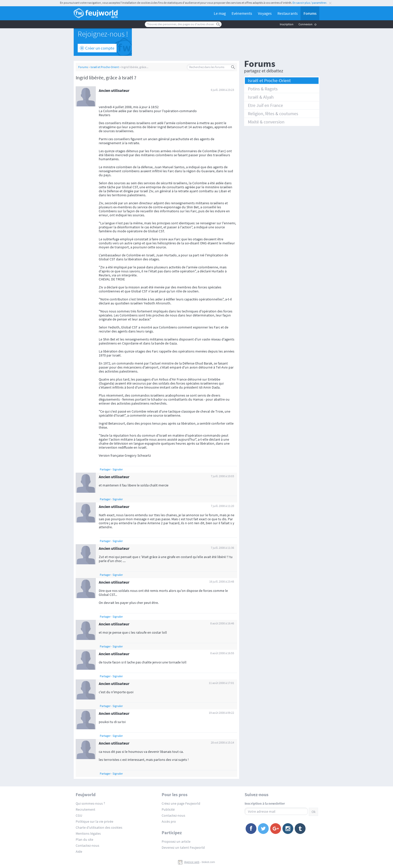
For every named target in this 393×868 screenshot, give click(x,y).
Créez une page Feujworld (181, 803)
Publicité (168, 809)
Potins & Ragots (263, 89)
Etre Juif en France (265, 105)
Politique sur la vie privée (94, 821)
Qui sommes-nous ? (90, 803)
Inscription (287, 24)
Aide (79, 851)
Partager (105, 469)
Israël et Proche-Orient (105, 67)
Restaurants (288, 13)
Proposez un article (176, 841)
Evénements (242, 13)
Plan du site (84, 839)
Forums (310, 13)
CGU (79, 815)
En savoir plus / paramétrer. (310, 3)
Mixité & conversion (266, 122)
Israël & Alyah (261, 97)
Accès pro (169, 821)
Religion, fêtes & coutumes (273, 114)
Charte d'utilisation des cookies (99, 827)
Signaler (118, 469)
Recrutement (85, 809)
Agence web (192, 862)
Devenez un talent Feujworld (183, 847)
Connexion (306, 24)
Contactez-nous (87, 845)
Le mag (220, 13)
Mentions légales (88, 833)
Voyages (265, 13)
